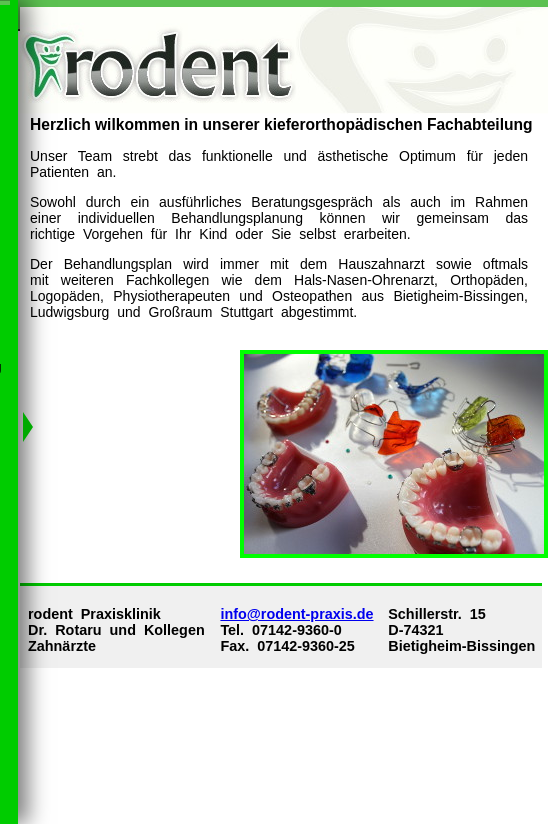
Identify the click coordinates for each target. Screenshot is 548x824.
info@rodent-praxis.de (296, 614)
